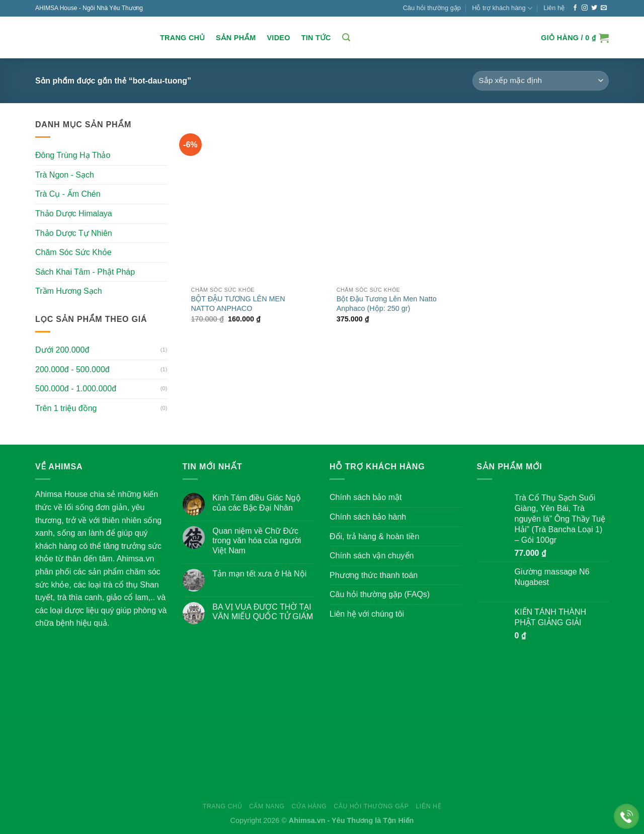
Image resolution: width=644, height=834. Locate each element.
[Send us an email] (604, 8)
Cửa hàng (309, 806)
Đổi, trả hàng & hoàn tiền (374, 536)
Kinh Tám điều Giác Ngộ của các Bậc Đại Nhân (256, 503)
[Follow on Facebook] (575, 8)
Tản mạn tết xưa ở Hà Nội (259, 574)
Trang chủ (182, 38)
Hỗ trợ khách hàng (502, 8)
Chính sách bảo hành (368, 517)
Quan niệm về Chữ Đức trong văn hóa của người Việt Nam (257, 540)
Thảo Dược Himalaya (74, 214)
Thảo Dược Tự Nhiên (74, 233)
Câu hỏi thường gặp (432, 8)
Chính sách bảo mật (366, 497)
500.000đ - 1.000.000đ (76, 389)
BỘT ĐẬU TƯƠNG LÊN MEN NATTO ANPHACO (238, 304)
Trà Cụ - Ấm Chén (68, 194)
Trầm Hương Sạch (69, 291)
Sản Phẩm (236, 38)
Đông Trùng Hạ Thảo (73, 155)
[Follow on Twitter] (594, 8)
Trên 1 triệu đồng (66, 408)
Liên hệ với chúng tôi (367, 614)
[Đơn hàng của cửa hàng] (541, 81)
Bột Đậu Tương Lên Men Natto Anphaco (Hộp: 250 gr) (387, 304)
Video (278, 38)
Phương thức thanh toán (374, 575)
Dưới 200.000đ (62, 350)
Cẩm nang (267, 806)
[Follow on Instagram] (585, 8)
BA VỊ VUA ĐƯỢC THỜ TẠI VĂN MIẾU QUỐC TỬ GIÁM (263, 612)
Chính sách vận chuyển (372, 556)
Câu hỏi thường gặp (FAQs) (380, 594)
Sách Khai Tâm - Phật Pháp (85, 272)
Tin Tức (316, 38)
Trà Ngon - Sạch (65, 175)
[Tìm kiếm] (346, 37)
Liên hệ (554, 8)
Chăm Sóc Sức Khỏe (73, 252)
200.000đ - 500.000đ (72, 369)
